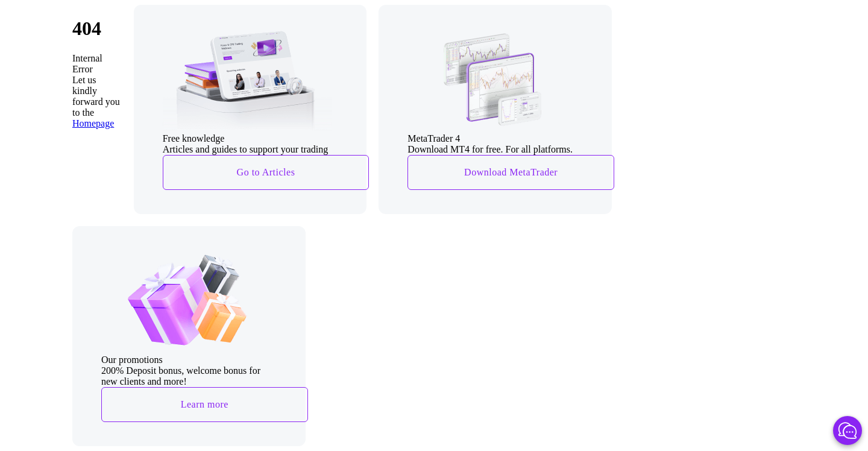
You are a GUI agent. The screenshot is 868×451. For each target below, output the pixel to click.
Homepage (93, 123)
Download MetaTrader (511, 172)
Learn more (205, 404)
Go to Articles (266, 172)
